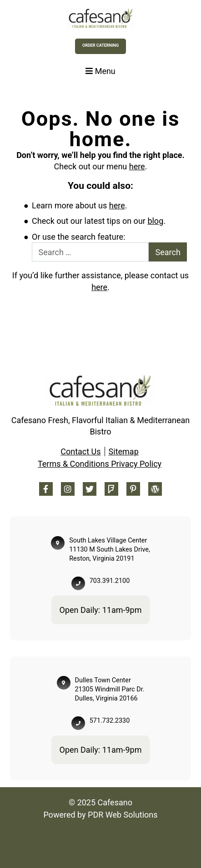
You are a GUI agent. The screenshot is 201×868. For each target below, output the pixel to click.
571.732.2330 (110, 721)
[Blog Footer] (155, 489)
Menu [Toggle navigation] (100, 71)
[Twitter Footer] (90, 489)
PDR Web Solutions (123, 815)
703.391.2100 (110, 581)
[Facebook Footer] (46, 489)
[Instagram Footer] (68, 489)
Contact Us (80, 451)
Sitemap (124, 451)
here (137, 166)
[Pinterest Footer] (133, 489)
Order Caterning (100, 45)
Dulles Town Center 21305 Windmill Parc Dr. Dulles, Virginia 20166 (110, 689)
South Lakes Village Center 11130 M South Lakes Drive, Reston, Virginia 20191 (110, 550)
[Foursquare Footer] (111, 489)
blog (155, 221)
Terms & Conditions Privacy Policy (100, 464)
